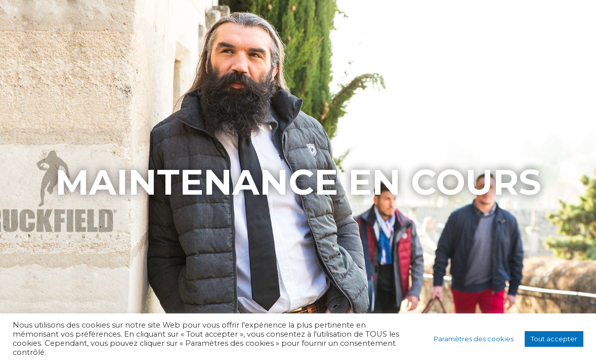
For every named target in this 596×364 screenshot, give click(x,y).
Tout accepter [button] (554, 339)
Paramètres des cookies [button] (474, 339)
